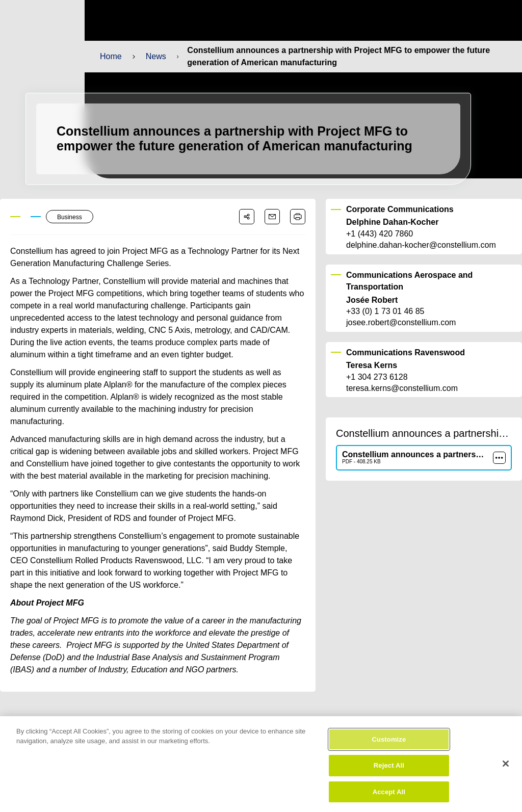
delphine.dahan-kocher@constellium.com (420, 245)
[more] (499, 458)
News (155, 56)
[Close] (506, 770)
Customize (389, 745)
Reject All (389, 772)
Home (111, 56)
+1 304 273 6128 (377, 377)
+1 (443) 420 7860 (380, 234)
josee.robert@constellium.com (400, 323)
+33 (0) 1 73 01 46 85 (385, 311)
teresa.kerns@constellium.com (401, 388)
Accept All (389, 798)
